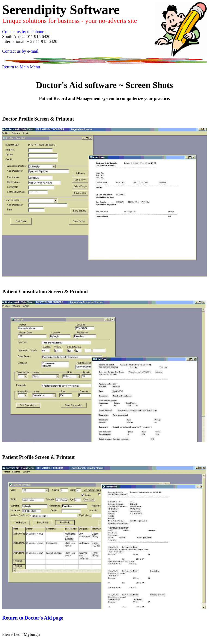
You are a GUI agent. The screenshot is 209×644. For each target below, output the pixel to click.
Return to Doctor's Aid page (33, 618)
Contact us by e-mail (20, 51)
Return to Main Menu (21, 67)
